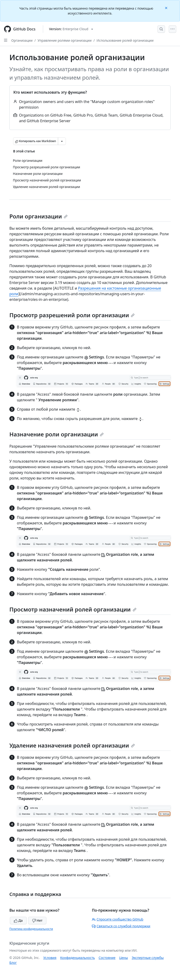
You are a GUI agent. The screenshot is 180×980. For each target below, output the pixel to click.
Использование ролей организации (125, 40)
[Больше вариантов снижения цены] (62, 141)
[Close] (167, 8)
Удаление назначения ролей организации (72, 745)
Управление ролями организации (65, 40)
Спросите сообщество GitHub (118, 919)
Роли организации (38, 216)
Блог (13, 963)
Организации (22, 40)
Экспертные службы (148, 958)
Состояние (107, 958)
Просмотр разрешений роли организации (72, 315)
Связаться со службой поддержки (121, 926)
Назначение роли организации (56, 434)
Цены (124, 958)
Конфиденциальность (78, 958)
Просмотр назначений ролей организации (73, 609)
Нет (37, 920)
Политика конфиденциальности (31, 929)
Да (18, 920)
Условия (50, 958)
